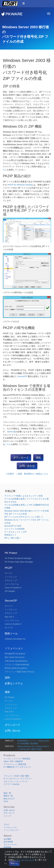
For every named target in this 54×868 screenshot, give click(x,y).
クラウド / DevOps (12, 784)
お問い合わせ (27, 466)
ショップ (7, 816)
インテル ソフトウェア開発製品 (17, 759)
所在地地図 (8, 842)
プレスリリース (10, 845)
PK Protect (11, 553)
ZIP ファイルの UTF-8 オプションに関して (24, 517)
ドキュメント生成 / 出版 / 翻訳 (16, 776)
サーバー (9, 573)
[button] (24, 3)
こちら (8, 444)
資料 (7, 678)
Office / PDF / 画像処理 (13, 761)
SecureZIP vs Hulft (13, 526)
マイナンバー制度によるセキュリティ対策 (23, 496)
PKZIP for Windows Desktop (20, 185)
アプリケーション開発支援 (15, 764)
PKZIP (8, 568)
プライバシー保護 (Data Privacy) (20, 672)
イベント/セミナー (11, 830)
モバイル (9, 628)
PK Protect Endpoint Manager (18, 558)
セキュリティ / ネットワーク (16, 781)
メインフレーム (12, 584)
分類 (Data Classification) (16, 661)
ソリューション (14, 648)
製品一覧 (7, 793)
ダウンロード (21, 458)
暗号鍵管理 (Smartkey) (15, 654)
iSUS (6, 801)
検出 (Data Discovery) (15, 657)
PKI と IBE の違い (12, 538)
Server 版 (11, 432)
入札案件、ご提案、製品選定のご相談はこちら (27, 474)
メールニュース (10, 827)
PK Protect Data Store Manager (19, 562)
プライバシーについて (25, 865)
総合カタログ (9, 799)
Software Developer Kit (15, 639)
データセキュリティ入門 (15, 532)
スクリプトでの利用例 (14, 529)
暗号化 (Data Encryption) (16, 668)
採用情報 (7, 847)
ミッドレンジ (11, 577)
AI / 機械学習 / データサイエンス (17, 767)
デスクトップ (11, 580)
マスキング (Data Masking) (17, 664)
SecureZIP (23, 376)
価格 (38, 458)
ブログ (6, 825)
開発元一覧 (8, 796)
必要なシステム (14, 683)
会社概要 (7, 839)
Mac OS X (9, 617)
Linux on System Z (13, 588)
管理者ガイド (10, 535)
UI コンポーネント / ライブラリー (18, 779)
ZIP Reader (10, 591)
